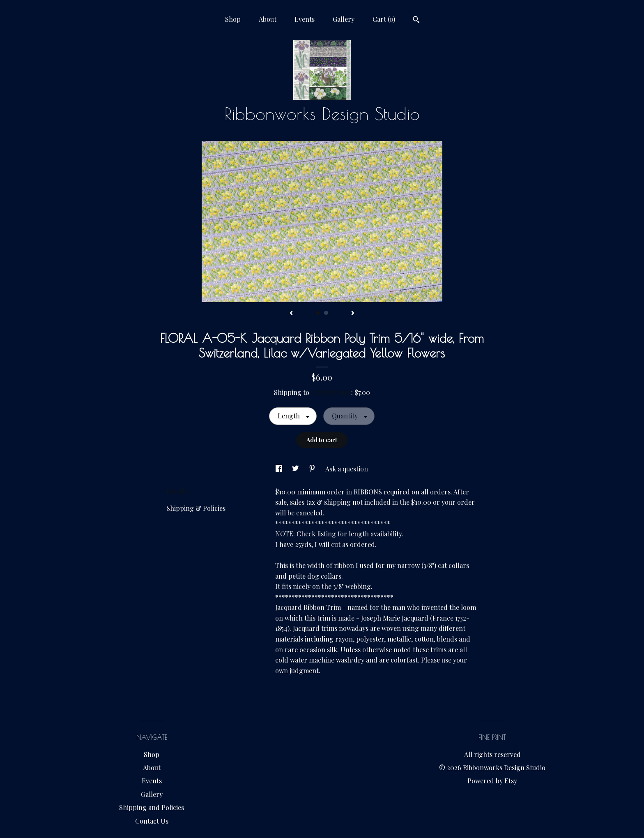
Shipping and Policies (152, 807)
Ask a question (347, 469)
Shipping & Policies (196, 508)
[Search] (416, 21)
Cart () (384, 19)
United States (331, 392)
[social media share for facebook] (280, 469)
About (268, 19)
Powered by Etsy (492, 781)
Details (180, 491)
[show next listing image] (353, 314)
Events (305, 19)
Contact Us (152, 821)
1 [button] (318, 313)
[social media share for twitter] (296, 469)
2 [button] (326, 313)
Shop (233, 19)
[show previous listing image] (291, 314)
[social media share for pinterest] (313, 469)
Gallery (344, 19)
